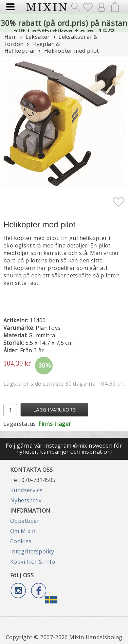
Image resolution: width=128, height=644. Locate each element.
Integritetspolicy (32, 551)
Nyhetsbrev (26, 500)
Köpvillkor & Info (33, 562)
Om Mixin (23, 531)
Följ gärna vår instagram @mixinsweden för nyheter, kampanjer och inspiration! (64, 449)
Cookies (21, 541)
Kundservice (26, 490)
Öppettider (25, 521)
